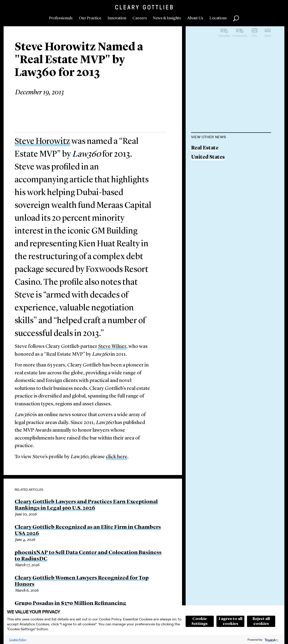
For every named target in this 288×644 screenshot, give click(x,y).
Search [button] (236, 18)
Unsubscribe (240, 36)
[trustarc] (271, 640)
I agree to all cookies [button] (231, 621)
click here (117, 457)
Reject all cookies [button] (261, 621)
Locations (218, 18)
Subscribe (224, 36)
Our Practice (90, 18)
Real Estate (205, 148)
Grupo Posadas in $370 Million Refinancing (70, 604)
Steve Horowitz (42, 142)
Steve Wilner (112, 347)
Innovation (117, 18)
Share (268, 36)
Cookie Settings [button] (200, 621)
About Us (195, 18)
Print (254, 36)
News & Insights (167, 18)
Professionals (61, 18)
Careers (140, 18)
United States (208, 157)
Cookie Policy (18, 640)
